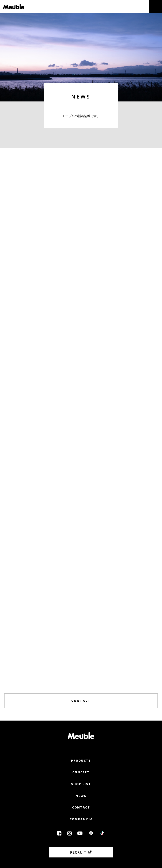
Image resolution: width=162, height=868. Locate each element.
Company (79, 819)
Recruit (78, 852)
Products (81, 761)
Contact (81, 807)
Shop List (81, 784)
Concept (81, 772)
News (81, 796)
